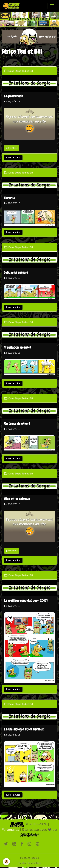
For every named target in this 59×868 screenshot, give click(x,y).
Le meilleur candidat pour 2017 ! (26, 601)
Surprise (10, 198)
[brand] (12, 6)
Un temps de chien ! (17, 424)
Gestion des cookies (30, 863)
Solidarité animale (16, 273)
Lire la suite (13, 158)
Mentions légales (29, 858)
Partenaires (10, 830)
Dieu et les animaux (17, 499)
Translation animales (17, 348)
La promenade (14, 96)
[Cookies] (6, 862)
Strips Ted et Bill (24, 71)
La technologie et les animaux (24, 730)
